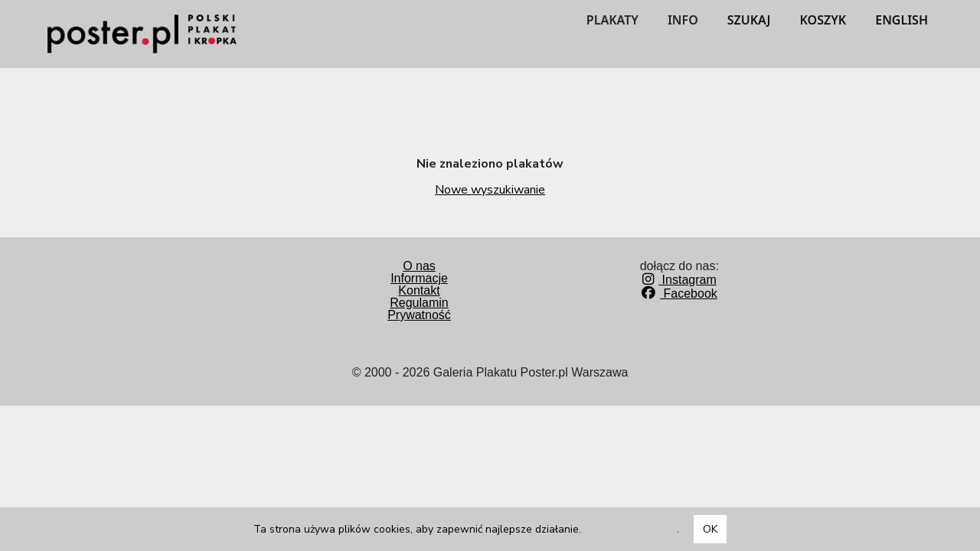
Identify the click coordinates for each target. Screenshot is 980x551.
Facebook (679, 293)
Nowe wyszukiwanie (490, 190)
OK (710, 529)
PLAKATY (612, 20)
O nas (419, 266)
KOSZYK (823, 20)
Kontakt (419, 290)
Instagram (679, 280)
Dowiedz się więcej (630, 529)
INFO (683, 20)
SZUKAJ (749, 20)
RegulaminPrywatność (419, 309)
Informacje (419, 278)
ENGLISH (902, 20)
